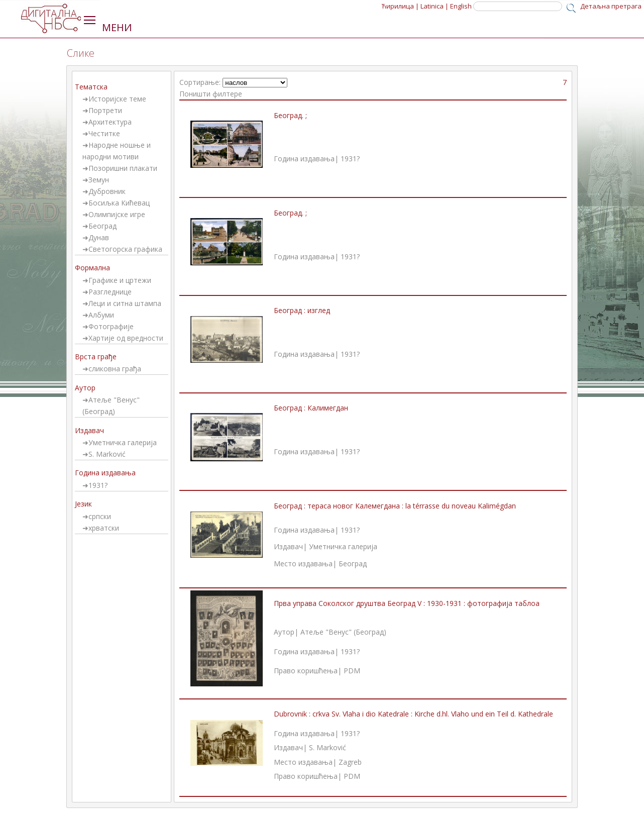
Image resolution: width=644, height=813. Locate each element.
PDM (352, 671)
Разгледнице (110, 292)
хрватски (104, 528)
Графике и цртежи (120, 280)
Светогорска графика (125, 249)
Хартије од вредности (126, 338)
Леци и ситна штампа (125, 303)
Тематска (91, 87)
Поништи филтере (211, 94)
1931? (98, 485)
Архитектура (110, 122)
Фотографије (111, 326)
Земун (99, 180)
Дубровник (107, 191)
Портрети (105, 110)
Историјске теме (117, 99)
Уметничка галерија (123, 442)
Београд (102, 226)
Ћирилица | (400, 6)
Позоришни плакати (123, 168)
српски (100, 516)
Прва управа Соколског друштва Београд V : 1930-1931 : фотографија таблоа (407, 603)
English (461, 6)
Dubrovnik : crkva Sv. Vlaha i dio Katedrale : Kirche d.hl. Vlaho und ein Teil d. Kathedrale (413, 714)
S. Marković (107, 454)
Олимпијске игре (117, 214)
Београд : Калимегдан (311, 408)
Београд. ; (290, 115)
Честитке (104, 133)
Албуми (101, 315)
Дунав (99, 237)
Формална (92, 268)
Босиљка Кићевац (119, 203)
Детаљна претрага (611, 6)
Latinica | (435, 6)
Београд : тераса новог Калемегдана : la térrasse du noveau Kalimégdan (395, 506)
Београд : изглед (302, 310)
